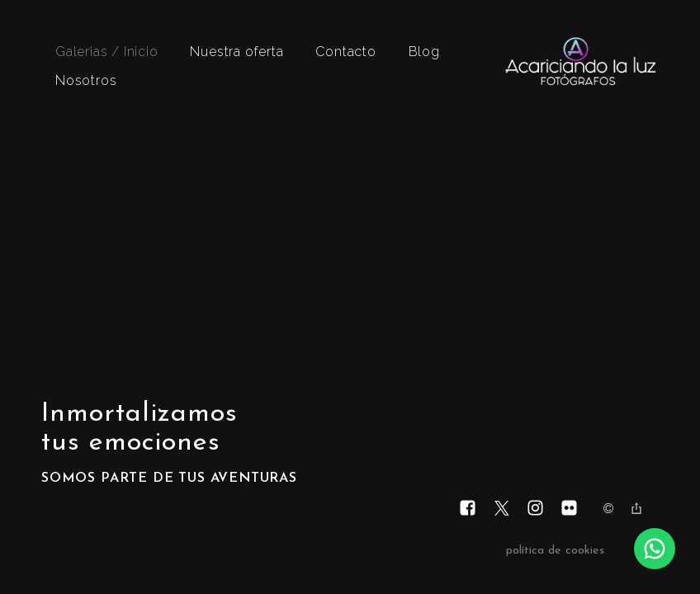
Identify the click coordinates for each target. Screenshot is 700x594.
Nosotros (86, 80)
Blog (424, 52)
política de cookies (555, 551)
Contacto (345, 52)
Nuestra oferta (236, 52)
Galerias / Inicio (107, 52)
